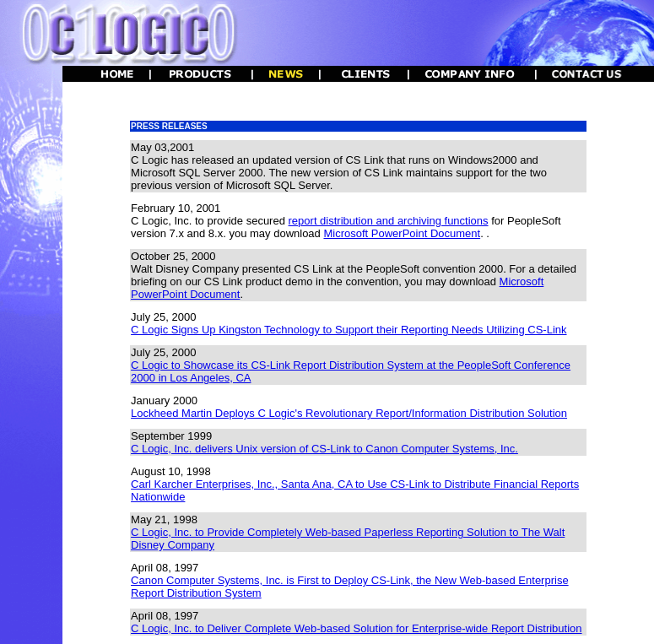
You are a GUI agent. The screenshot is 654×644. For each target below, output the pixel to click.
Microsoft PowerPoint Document (402, 233)
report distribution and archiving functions (389, 221)
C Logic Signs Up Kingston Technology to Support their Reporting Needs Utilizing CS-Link (349, 330)
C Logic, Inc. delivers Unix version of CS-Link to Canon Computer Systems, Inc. (324, 449)
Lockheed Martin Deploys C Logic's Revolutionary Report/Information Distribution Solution (349, 413)
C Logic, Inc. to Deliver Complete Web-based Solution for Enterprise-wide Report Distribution (356, 628)
